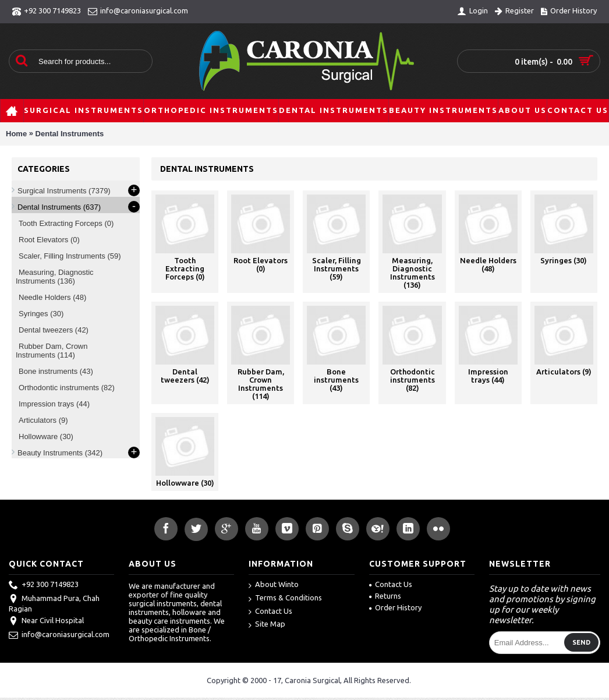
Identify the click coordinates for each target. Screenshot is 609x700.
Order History (395, 607)
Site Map (267, 625)
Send (581, 642)
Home (16, 134)
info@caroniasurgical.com (59, 635)
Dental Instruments (70, 134)
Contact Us (270, 612)
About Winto (274, 585)
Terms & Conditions (285, 598)
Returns (385, 596)
